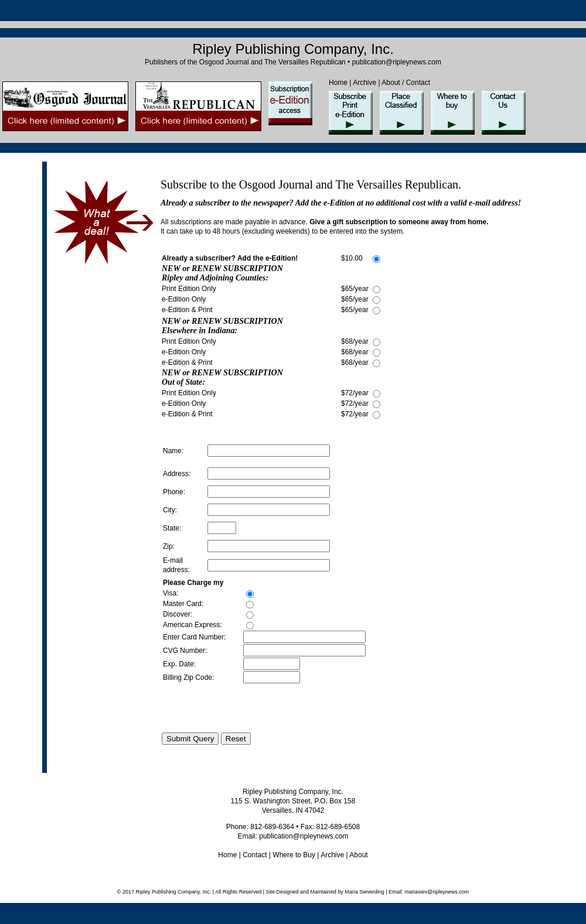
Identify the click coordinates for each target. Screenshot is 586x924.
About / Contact (406, 83)
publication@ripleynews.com (397, 62)
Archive (364, 83)
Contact (255, 855)
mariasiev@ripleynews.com (436, 892)
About (358, 855)
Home (338, 83)
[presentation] (251, 709)
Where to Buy (294, 855)
